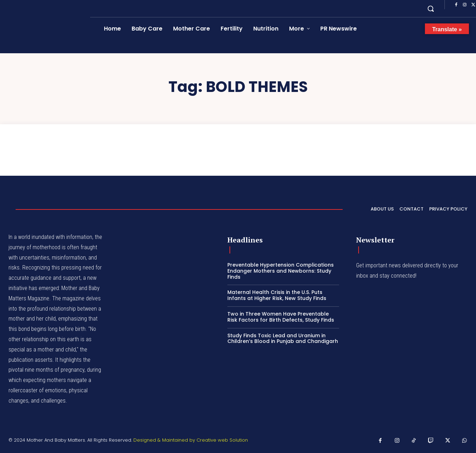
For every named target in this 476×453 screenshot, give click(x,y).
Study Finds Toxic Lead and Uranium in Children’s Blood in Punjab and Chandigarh (283, 339)
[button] (431, 9)
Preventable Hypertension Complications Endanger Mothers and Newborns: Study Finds (281, 271)
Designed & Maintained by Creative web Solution (191, 440)
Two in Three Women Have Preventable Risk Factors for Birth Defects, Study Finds (281, 317)
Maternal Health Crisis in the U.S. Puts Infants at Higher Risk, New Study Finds (277, 295)
